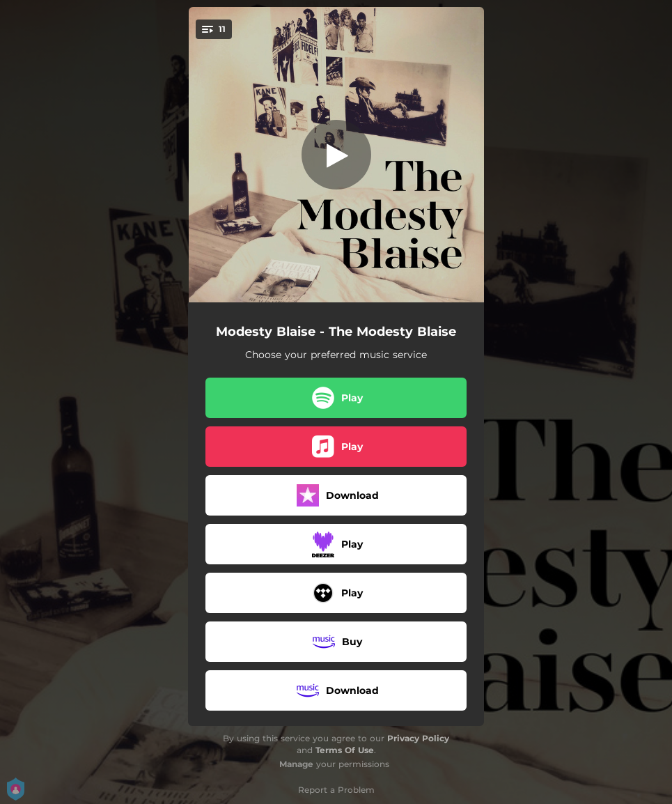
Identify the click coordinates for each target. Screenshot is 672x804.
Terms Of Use (345, 750)
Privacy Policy (418, 738)
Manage (296, 764)
